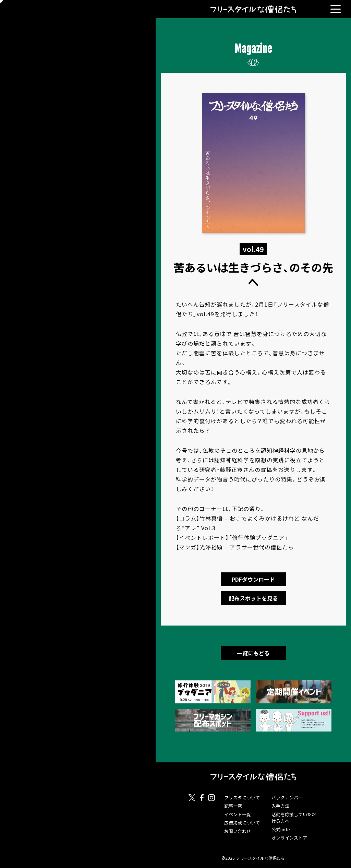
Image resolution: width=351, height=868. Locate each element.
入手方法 (280, 806)
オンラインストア (289, 838)
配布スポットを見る (253, 598)
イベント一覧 (238, 814)
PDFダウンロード (253, 579)
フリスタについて (242, 798)
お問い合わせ (238, 831)
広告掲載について (242, 823)
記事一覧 (233, 806)
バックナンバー (287, 798)
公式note (281, 829)
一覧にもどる (253, 653)
